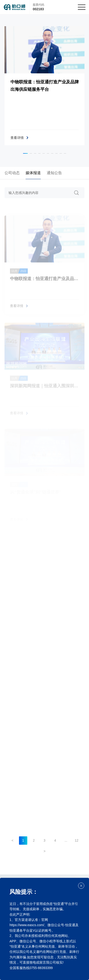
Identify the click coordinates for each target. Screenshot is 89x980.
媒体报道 (33, 173)
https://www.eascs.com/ (27, 925)
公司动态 (12, 173)
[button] (25, 153)
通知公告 (54, 173)
